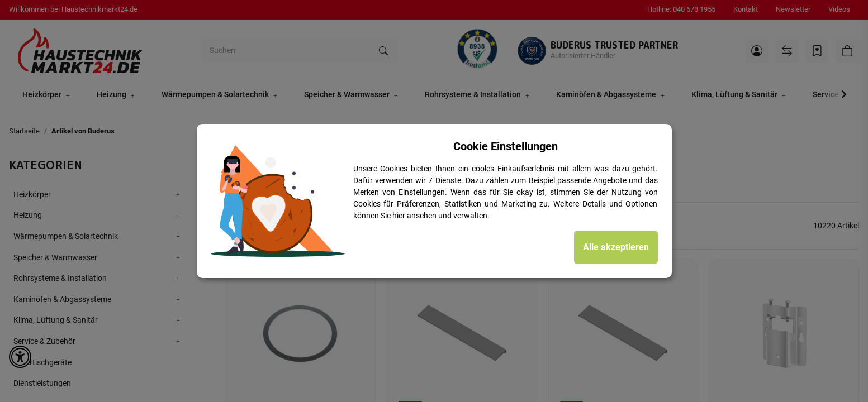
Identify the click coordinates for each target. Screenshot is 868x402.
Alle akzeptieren (616, 247)
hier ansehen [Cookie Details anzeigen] (414, 216)
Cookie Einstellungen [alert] (506, 146)
